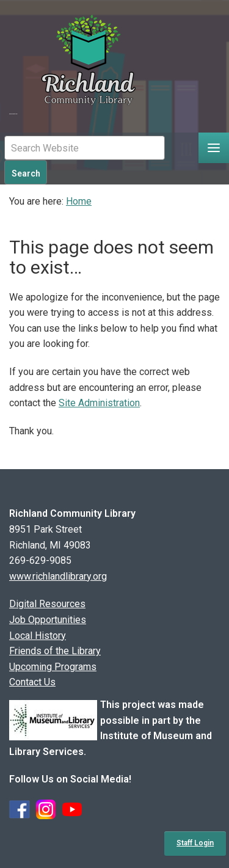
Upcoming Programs (53, 667)
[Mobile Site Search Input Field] (85, 148)
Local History (38, 636)
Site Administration (99, 403)
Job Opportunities (48, 620)
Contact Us (32, 682)
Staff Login (195, 843)
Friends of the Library (55, 651)
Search (26, 173)
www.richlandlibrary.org (58, 576)
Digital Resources (47, 604)
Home (79, 201)
